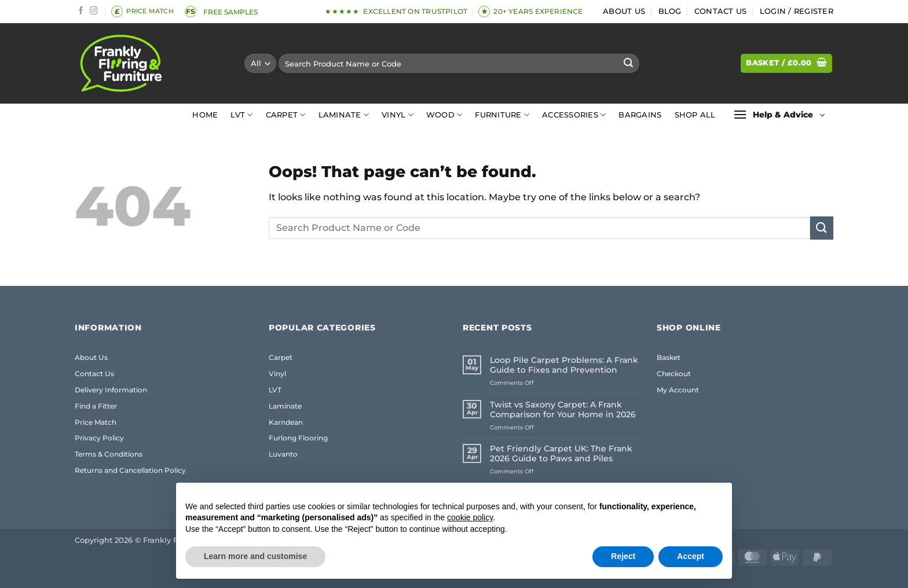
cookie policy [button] (470, 517)
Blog (670, 11)
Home (205, 115)
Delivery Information (111, 390)
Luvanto (283, 454)
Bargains (640, 115)
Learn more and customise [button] (255, 556)
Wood (444, 115)
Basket (669, 357)
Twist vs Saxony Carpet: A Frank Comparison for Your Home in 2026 (563, 410)
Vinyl (398, 115)
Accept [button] (691, 556)
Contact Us (721, 11)
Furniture (502, 115)
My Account (678, 390)
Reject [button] (623, 556)
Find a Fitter (96, 406)
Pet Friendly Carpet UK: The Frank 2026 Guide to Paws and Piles (561, 454)
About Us (624, 11)
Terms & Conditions (109, 454)
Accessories (574, 115)
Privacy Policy (99, 438)
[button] (797, 12)
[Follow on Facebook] (81, 11)
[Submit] (628, 64)
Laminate (344, 115)
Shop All (695, 115)
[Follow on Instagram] (94, 11)
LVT (241, 115)
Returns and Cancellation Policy (130, 470)
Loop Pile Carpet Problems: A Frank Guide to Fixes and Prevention (564, 365)
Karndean (286, 422)
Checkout (674, 374)
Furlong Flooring (298, 438)
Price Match (96, 422)
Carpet (286, 115)
